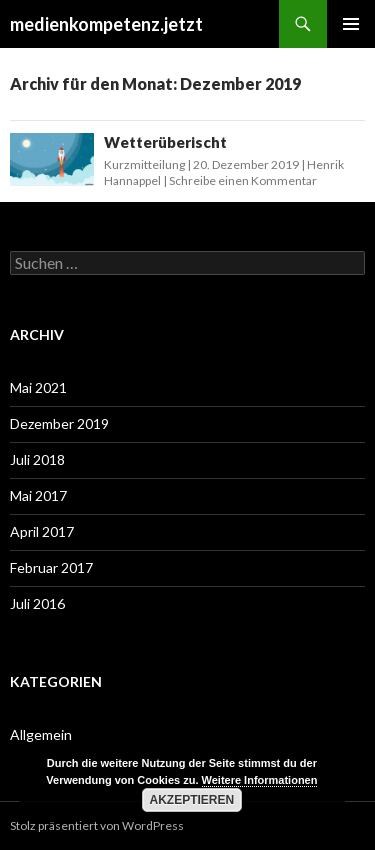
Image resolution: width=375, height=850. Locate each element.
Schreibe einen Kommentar (243, 180)
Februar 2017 (51, 567)
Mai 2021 (38, 387)
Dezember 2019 (59, 423)
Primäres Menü (351, 24)
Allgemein (41, 734)
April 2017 (42, 531)
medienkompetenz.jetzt (106, 24)
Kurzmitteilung (144, 164)
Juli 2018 (37, 459)
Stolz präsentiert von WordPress (97, 825)
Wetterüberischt (165, 142)
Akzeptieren (192, 800)
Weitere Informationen (260, 780)
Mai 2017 (38, 495)
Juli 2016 (37, 603)
